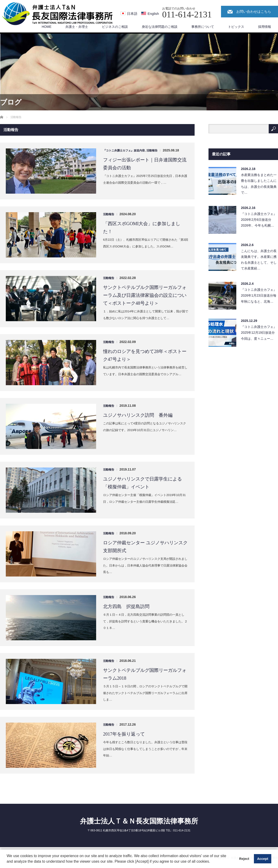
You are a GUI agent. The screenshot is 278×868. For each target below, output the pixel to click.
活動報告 (152, 151)
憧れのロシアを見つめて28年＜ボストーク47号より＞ (145, 355)
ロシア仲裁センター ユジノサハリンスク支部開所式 (145, 547)
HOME (47, 27)
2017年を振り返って (124, 734)
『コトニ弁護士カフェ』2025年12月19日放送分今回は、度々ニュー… (259, 333)
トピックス (236, 27)
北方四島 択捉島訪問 (126, 606)
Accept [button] (263, 859)
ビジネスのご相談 (115, 27)
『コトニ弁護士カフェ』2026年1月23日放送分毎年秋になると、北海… (259, 295)
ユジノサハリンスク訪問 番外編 (138, 415)
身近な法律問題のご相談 (160, 27)
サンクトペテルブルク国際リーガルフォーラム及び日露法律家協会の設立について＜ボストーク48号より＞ (145, 295)
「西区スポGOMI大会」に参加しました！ (142, 227)
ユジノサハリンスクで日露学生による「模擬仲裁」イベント (142, 483)
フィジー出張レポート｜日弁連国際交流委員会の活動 (145, 164)
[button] (212, 862)
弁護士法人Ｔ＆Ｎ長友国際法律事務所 (139, 821)
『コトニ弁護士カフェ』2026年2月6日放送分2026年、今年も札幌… (259, 220)
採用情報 (265, 27)
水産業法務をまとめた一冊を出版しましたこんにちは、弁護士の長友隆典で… (259, 184)
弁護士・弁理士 (77, 27)
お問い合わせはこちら (254, 11)
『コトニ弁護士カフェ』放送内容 (124, 151)
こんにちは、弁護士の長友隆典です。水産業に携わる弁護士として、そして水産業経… (259, 260)
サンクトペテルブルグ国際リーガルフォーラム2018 (145, 674)
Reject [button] (244, 859)
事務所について (203, 27)
